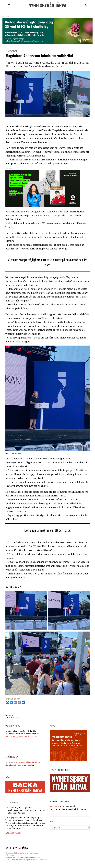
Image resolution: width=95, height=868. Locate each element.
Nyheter (11, 51)
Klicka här (55, 806)
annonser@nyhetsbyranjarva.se (29, 762)
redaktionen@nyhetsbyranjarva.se (21, 737)
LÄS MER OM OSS (13, 833)
